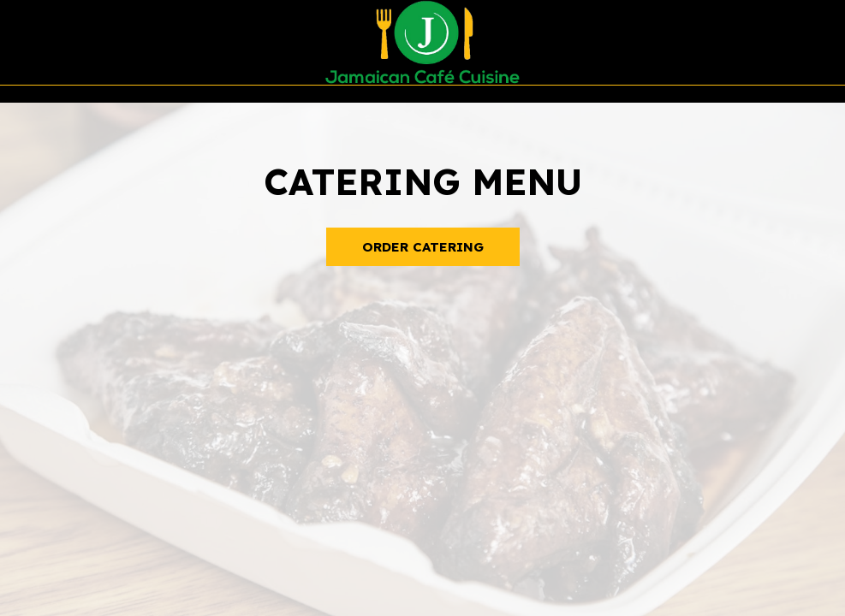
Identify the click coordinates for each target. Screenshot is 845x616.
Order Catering (423, 247)
